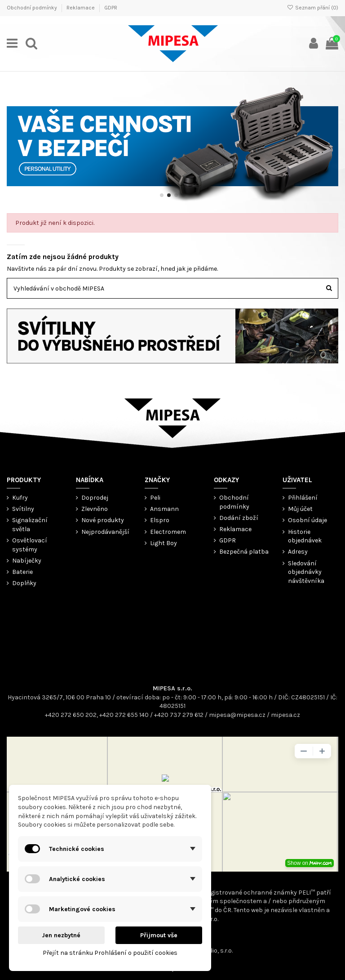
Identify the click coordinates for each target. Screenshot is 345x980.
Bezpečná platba (244, 552)
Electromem (168, 532)
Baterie (22, 572)
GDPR (111, 8)
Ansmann (164, 509)
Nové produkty (103, 520)
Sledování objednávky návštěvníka (306, 572)
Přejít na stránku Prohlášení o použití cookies (110, 953)
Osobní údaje (307, 520)
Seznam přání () (313, 8)
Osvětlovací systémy (30, 545)
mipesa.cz (285, 715)
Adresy (298, 552)
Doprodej (95, 498)
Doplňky (24, 583)
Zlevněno (95, 509)
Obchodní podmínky (33, 8)
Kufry (20, 498)
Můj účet (300, 509)
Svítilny (23, 509)
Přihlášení (303, 498)
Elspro (160, 520)
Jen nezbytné (61, 935)
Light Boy (164, 543)
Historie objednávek (305, 536)
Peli (155, 498)
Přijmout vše (159, 935)
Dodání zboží (239, 518)
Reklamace (81, 8)
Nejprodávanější (105, 532)
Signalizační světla (30, 525)
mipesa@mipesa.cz (237, 715)
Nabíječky (27, 561)
